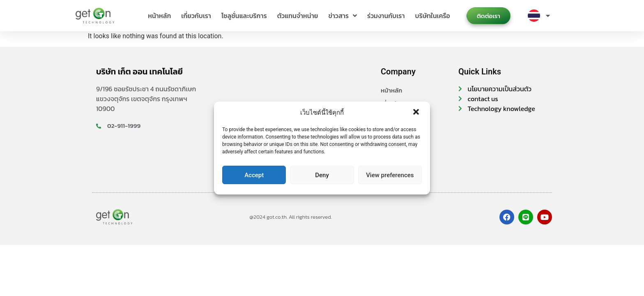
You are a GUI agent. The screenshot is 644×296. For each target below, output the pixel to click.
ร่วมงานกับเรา (386, 16)
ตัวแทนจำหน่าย (298, 16)
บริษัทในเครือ (433, 16)
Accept (254, 175)
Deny (322, 175)
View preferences (390, 175)
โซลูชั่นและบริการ (244, 16)
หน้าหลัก (159, 16)
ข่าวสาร (343, 16)
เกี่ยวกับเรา (196, 16)
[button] (417, 113)
